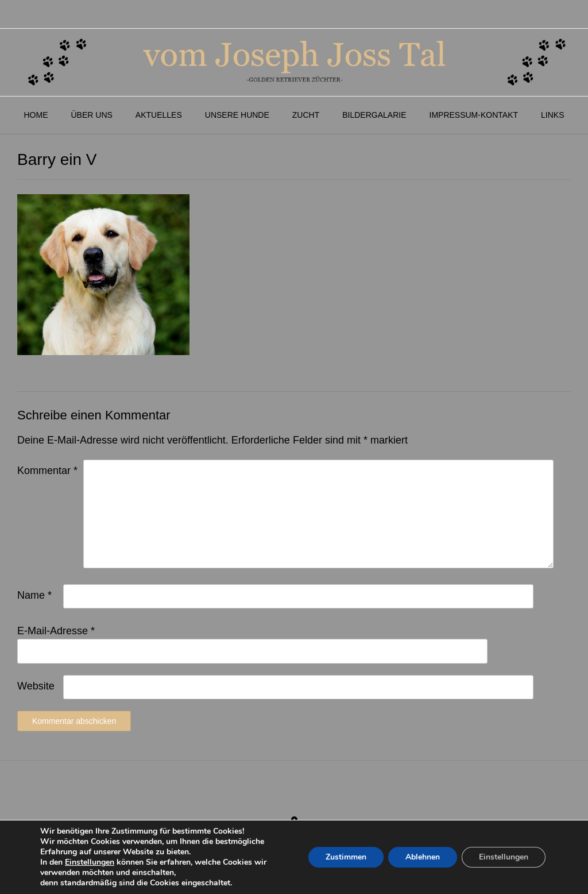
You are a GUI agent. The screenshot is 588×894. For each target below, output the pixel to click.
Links (552, 115)
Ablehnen (423, 857)
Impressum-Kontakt (474, 115)
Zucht (306, 115)
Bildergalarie (374, 115)
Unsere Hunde (237, 115)
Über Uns (91, 115)
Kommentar (47, 471)
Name (34, 595)
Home (36, 115)
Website (36, 686)
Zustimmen (346, 857)
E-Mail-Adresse (56, 631)
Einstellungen (90, 862)
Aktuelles (159, 115)
